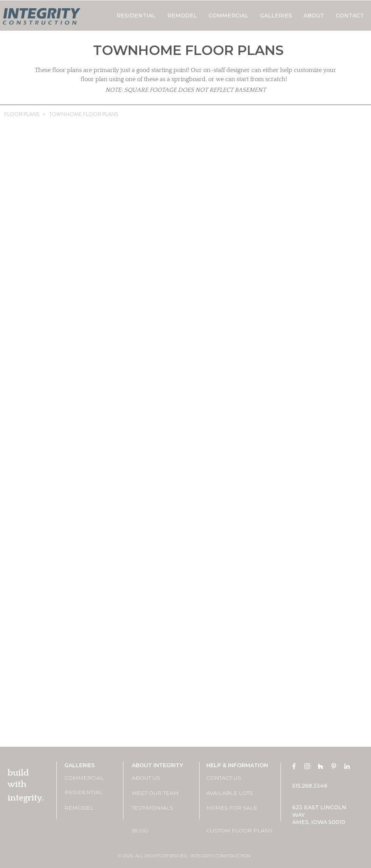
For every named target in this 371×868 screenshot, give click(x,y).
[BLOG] (159, 831)
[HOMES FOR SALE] (233, 808)
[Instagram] (307, 766)
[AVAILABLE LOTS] (233, 793)
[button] (276, 16)
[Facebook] (294, 766)
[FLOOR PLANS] (22, 114)
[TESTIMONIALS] (159, 808)
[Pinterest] (334, 766)
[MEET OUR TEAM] (159, 793)
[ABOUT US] (159, 778)
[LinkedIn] (347, 766)
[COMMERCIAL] (91, 778)
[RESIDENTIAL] (92, 792)
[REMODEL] (91, 808)
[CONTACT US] (233, 778)
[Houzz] (320, 766)
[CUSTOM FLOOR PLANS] (239, 831)
